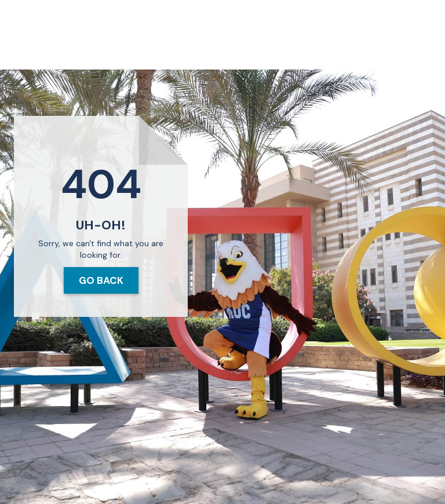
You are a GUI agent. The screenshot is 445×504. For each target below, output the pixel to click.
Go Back (101, 280)
